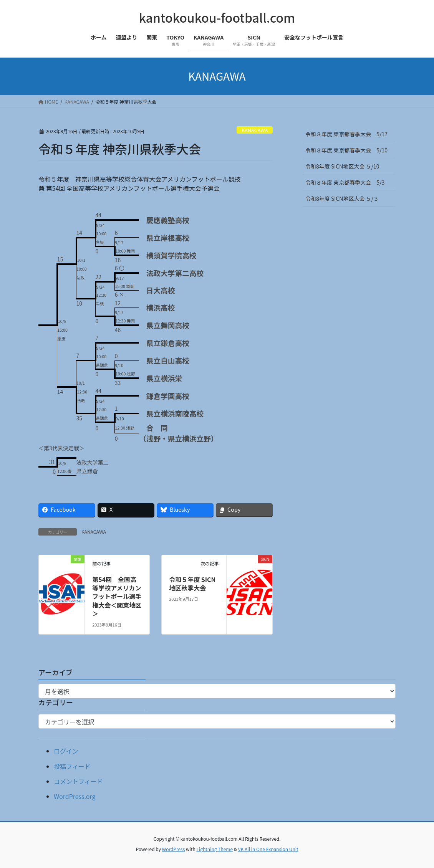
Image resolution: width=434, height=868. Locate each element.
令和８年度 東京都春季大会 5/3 (345, 182)
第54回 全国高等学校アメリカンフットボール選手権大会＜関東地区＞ (117, 597)
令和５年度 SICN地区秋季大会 (192, 584)
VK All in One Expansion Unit (268, 849)
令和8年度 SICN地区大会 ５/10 (342, 166)
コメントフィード (78, 781)
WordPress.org (75, 796)
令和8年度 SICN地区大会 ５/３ (345, 198)
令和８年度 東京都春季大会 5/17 (346, 134)
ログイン (66, 751)
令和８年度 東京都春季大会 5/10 (346, 150)
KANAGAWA (255, 130)
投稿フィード (72, 766)
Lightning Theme (215, 849)
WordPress (174, 849)
